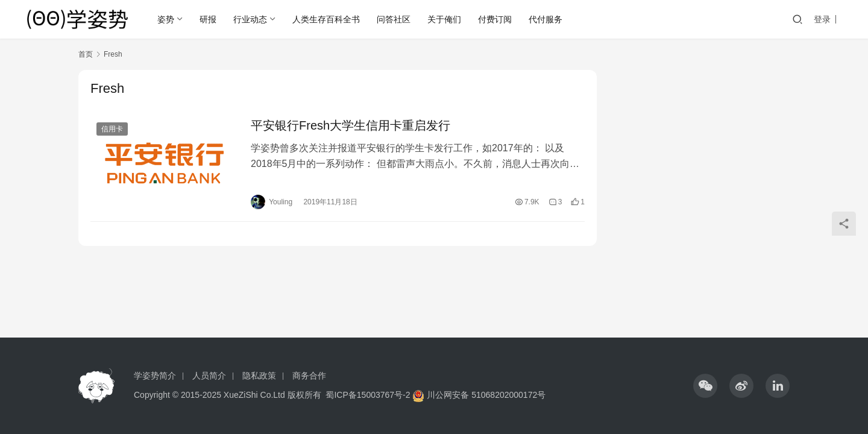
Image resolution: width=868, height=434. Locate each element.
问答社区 (394, 19)
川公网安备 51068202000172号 (486, 395)
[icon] (705, 386)
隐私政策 (259, 376)
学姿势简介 (155, 376)
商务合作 (309, 376)
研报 (208, 19)
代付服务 (546, 19)
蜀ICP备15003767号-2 (368, 395)
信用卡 (112, 129)
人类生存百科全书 (326, 19)
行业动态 (250, 19)
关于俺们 (444, 19)
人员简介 (209, 376)
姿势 (166, 19)
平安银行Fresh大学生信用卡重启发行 (351, 125)
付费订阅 (495, 19)
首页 (86, 54)
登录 (822, 19)
